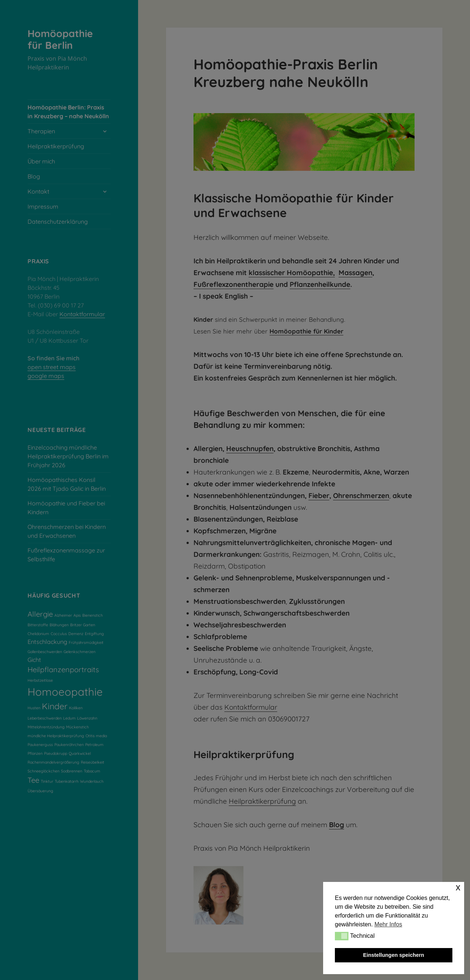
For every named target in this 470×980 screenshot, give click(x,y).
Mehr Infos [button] (388, 924)
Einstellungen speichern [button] (394, 955)
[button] (342, 936)
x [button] (458, 887)
